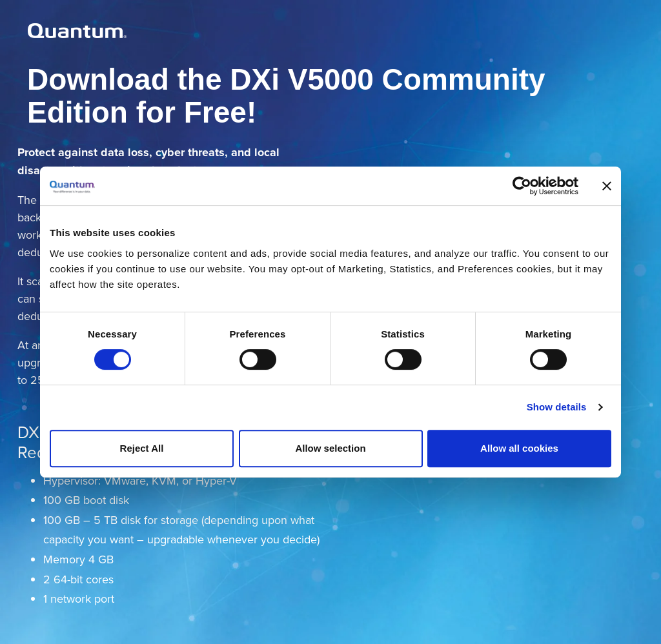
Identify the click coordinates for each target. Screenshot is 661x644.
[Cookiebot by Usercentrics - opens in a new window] (522, 186)
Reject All (142, 448)
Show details (557, 407)
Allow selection (330, 448)
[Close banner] (607, 186)
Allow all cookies (519, 448)
